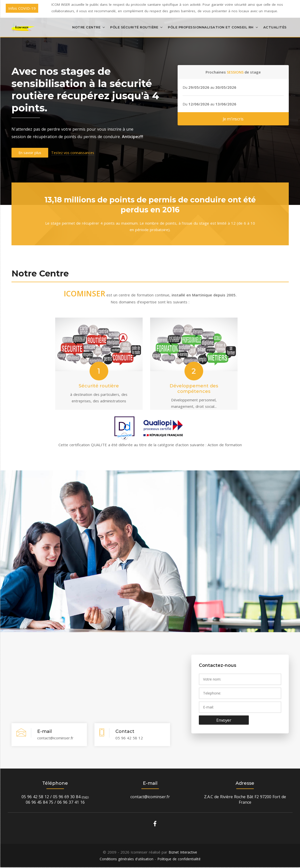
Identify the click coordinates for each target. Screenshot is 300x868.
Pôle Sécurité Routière (134, 27)
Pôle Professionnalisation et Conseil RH (211, 27)
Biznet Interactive (183, 853)
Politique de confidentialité (180, 860)
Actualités (275, 27)
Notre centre (86, 27)
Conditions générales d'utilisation (125, 860)
